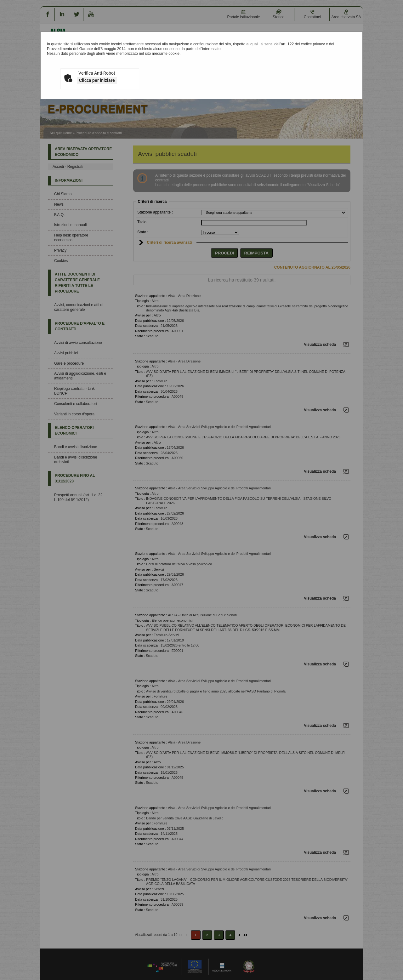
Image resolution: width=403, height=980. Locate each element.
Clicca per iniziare (97, 80)
